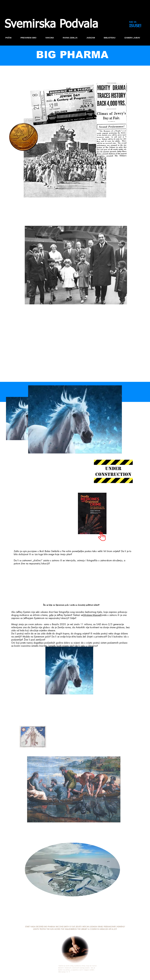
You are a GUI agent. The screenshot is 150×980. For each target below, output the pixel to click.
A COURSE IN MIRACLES (98, 929)
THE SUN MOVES (53, 929)
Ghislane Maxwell (92, 615)
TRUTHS (43, 929)
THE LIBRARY (82, 929)
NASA (33, 927)
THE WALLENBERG (68, 929)
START (27, 927)
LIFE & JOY (113, 929)
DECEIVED (40, 927)
